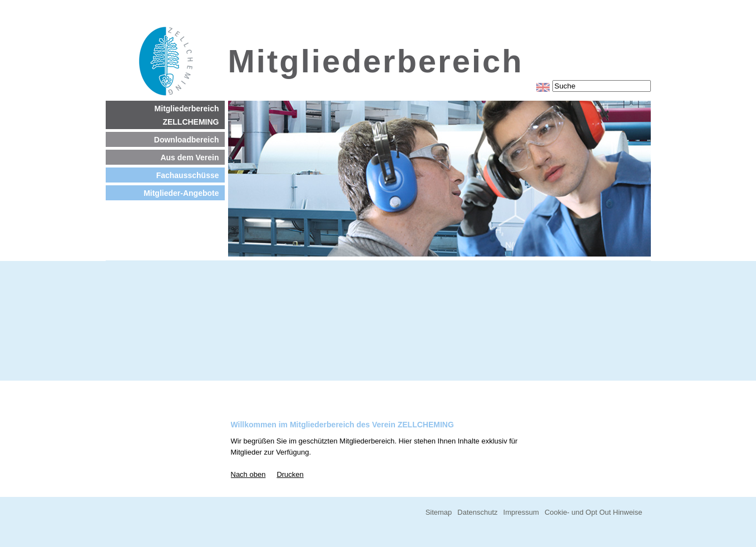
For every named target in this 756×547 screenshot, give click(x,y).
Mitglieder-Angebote (181, 193)
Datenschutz (477, 512)
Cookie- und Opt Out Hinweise (594, 512)
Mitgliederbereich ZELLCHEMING (187, 115)
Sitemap (439, 512)
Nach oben (248, 474)
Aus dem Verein (189, 157)
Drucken (290, 474)
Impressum (521, 512)
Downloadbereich (187, 140)
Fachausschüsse (188, 175)
